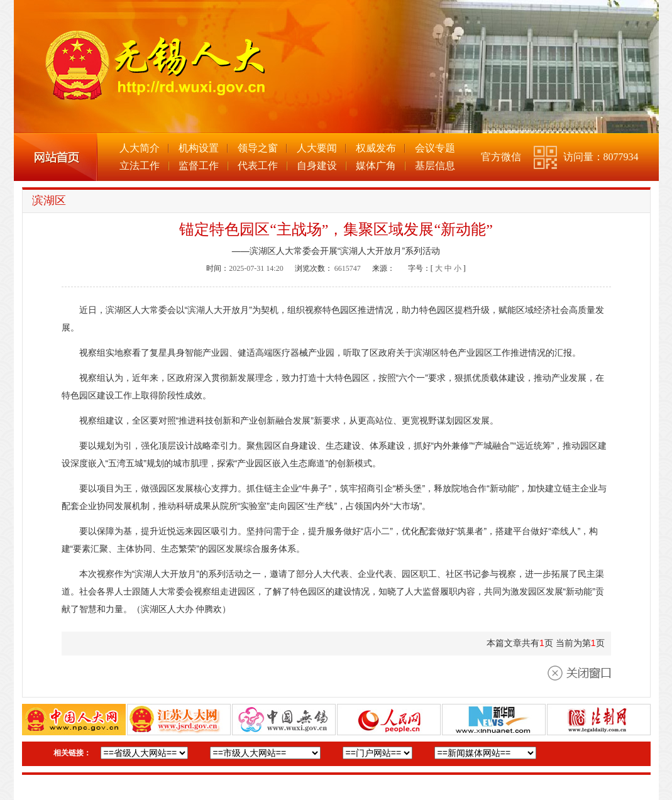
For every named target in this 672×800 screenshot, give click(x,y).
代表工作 (258, 166)
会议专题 (435, 148)
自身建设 (317, 166)
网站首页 (56, 157)
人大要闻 (317, 148)
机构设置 (199, 148)
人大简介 (140, 148)
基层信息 (435, 166)
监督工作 (199, 166)
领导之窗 (258, 148)
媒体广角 (376, 166)
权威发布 (376, 148)
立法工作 (140, 166)
